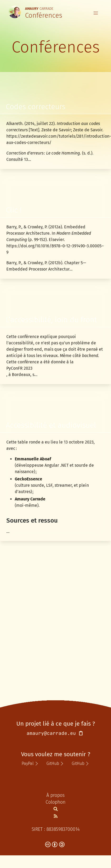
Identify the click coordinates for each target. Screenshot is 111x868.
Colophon (55, 802)
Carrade (39, 8)
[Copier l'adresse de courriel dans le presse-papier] (81, 733)
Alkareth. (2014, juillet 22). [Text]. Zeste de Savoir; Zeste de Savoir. (55, 127)
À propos (55, 795)
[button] (96, 13)
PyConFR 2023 (19, 368)
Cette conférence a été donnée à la (40, 362)
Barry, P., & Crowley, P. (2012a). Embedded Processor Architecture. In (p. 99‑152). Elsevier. (49, 233)
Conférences (44, 15)
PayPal (28, 763)
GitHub (53, 763)
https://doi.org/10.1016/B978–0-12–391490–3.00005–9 (55, 249)
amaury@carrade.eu (51, 733)
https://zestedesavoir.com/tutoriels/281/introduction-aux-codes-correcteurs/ (55, 139)
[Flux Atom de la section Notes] (56, 816)
